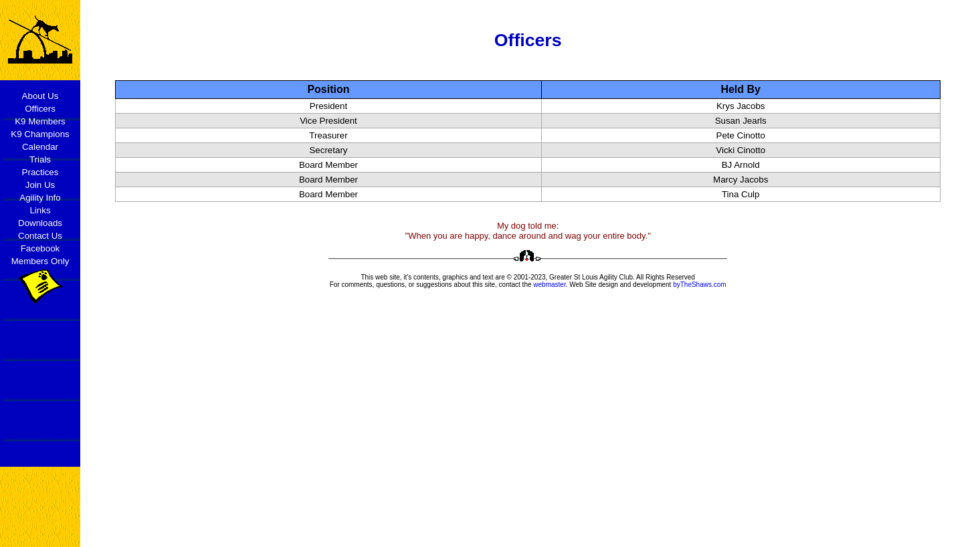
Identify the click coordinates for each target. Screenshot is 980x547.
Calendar (40, 147)
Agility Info (40, 198)
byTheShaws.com (699, 285)
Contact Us (40, 236)
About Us (40, 96)
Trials (40, 159)
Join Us (40, 185)
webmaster (549, 285)
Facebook (40, 248)
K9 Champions (40, 134)
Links (40, 210)
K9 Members (40, 121)
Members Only (40, 261)
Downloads (40, 223)
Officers (40, 109)
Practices (40, 172)
